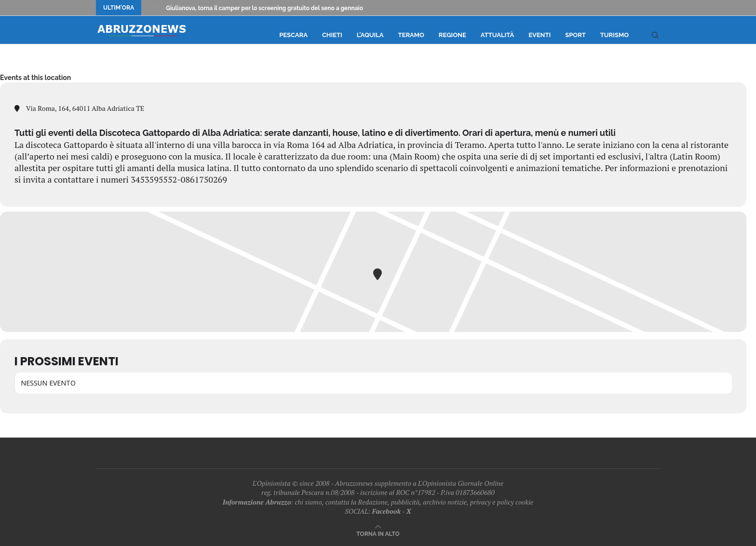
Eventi (540, 35)
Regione (452, 35)
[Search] (655, 35)
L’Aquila (370, 35)
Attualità (497, 35)
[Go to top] (378, 533)
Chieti (332, 35)
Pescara (293, 35)
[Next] (158, 8)
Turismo (614, 35)
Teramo (411, 35)
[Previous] (149, 8)
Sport (575, 35)
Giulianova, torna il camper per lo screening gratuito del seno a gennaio (264, 8)
